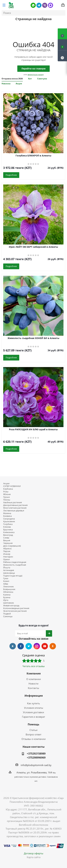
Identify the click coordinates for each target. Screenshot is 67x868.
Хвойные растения (13, 502)
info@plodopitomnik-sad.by (36, 765)
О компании (34, 679)
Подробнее (11, 175)
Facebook (21, 646)
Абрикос (7, 549)
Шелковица (9, 573)
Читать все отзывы (34, 666)
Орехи (6, 559)
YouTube (45, 646)
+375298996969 (36, 758)
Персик (7, 551)
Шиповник (9, 603)
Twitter (29, 646)
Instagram (37, 646)
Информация (34, 696)
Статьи (33, 730)
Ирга (6, 600)
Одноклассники (53, 646)
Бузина (7, 597)
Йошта (7, 568)
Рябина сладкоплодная (15, 562)
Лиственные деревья (14, 511)
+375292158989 (36, 754)
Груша (6, 497)
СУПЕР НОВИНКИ (12, 486)
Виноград (8, 535)
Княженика (9, 532)
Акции (6, 483)
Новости (33, 684)
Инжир (7, 554)
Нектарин (8, 557)
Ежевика (7, 516)
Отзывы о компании (34, 739)
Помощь (33, 724)
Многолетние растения (15, 508)
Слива (6, 538)
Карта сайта (34, 857)
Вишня (7, 540)
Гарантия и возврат (33, 717)
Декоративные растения (15, 505)
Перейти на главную (33, 69)
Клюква (7, 527)
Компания (34, 673)
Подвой (7, 614)
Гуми (6, 578)
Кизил (6, 581)
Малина (7, 513)
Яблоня (7, 494)
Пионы (7, 500)
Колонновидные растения (16, 608)
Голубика (8, 524)
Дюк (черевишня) (12, 546)
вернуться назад (36, 74)
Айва (6, 584)
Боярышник (9, 589)
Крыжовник (9, 521)
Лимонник (8, 587)
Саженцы (8, 616)
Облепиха (8, 592)
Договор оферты (34, 853)
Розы (6, 492)
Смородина (9, 519)
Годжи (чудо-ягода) (13, 576)
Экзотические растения (15, 611)
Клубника (8, 489)
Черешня (8, 543)
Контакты (33, 688)
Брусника (8, 530)
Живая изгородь (11, 606)
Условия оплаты (34, 708)
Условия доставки (33, 712)
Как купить (33, 703)
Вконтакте (13, 646)
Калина (7, 595)
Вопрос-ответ (33, 734)
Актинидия (9, 570)
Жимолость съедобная (15, 565)
